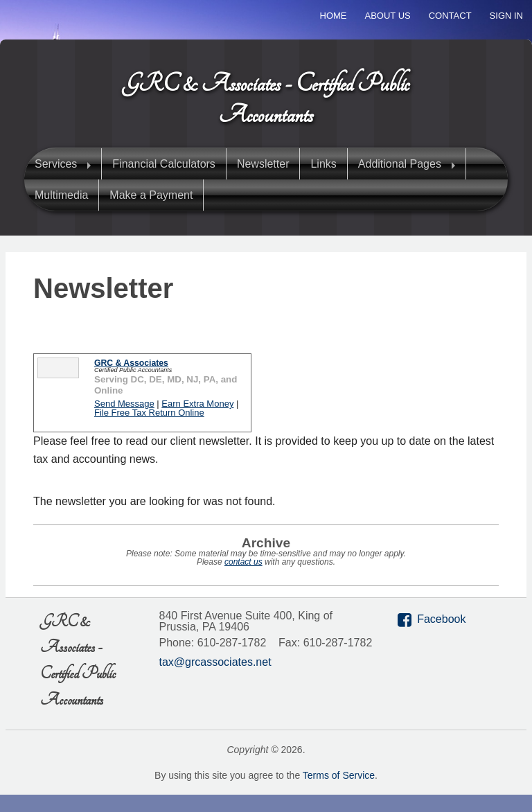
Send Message (124, 404)
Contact (450, 16)
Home (334, 16)
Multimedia (61, 195)
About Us (388, 16)
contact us (243, 562)
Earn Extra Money (197, 404)
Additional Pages (400, 164)
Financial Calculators (164, 164)
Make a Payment (151, 195)
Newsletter (263, 164)
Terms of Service (339, 775)
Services (56, 164)
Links (323, 164)
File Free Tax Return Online (149, 413)
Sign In (506, 16)
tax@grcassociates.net (215, 662)
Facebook (441, 619)
